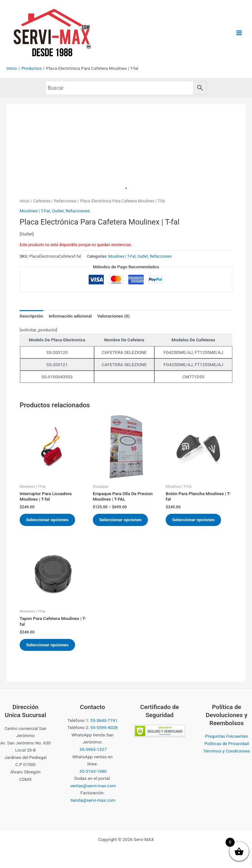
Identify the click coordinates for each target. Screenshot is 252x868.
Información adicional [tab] (70, 316)
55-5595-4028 (104, 727)
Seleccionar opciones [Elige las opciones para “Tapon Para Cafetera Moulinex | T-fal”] (47, 645)
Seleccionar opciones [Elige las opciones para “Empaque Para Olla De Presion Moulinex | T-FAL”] (121, 520)
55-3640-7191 (104, 720)
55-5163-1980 (93, 771)
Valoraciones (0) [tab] (114, 316)
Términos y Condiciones (227, 751)
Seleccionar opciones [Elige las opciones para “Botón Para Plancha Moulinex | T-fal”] (193, 520)
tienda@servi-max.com (93, 800)
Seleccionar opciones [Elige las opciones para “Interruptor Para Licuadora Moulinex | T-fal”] (47, 520)
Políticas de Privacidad (227, 743)
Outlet (58, 211)
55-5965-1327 (93, 749)
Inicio (24, 201)
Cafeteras (42, 201)
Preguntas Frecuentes (227, 736)
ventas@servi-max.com (93, 786)
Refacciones (65, 201)
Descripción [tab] (31, 316)
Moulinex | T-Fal (35, 211)
